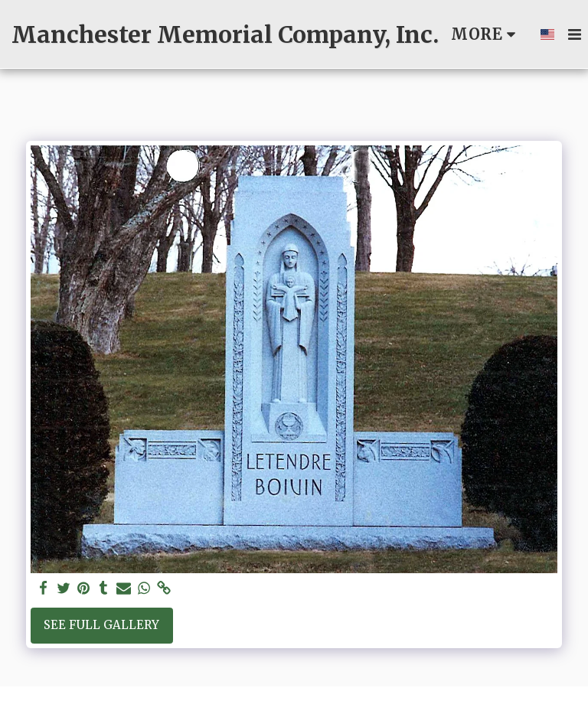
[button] (574, 34)
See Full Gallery (101, 625)
